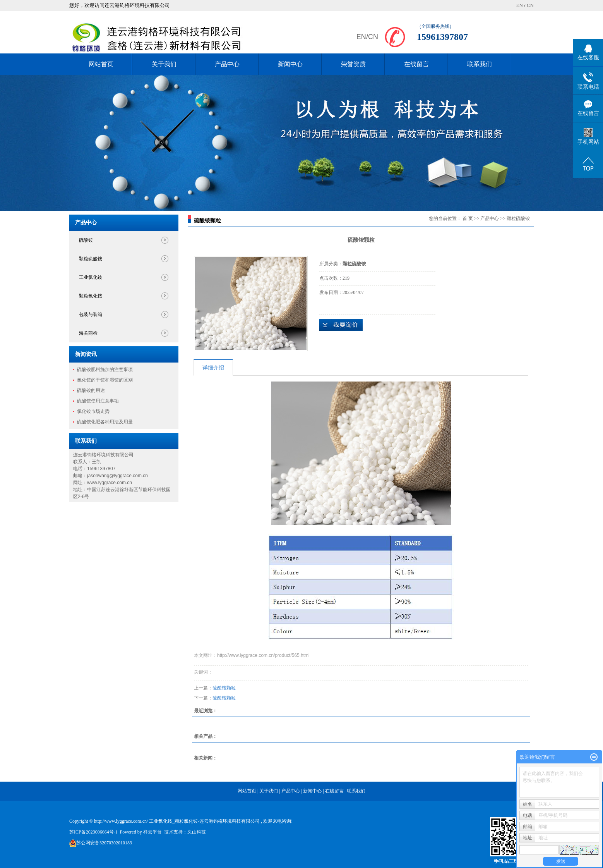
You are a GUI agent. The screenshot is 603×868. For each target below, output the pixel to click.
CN (530, 5)
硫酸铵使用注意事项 (98, 401)
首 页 (468, 218)
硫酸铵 (86, 240)
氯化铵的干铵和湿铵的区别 (105, 380)
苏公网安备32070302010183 (104, 843)
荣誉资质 (353, 64)
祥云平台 (152, 832)
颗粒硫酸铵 (91, 259)
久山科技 (197, 832)
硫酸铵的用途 (91, 390)
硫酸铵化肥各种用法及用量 (105, 422)
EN (519, 5)
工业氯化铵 (91, 277)
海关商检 (88, 333)
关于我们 (164, 64)
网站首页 (101, 64)
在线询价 (341, 325)
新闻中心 (290, 64)
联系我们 (480, 64)
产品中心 (227, 64)
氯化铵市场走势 (93, 411)
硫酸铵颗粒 (224, 688)
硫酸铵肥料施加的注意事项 (105, 370)
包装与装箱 (91, 315)
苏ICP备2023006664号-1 (93, 832)
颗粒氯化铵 (91, 296)
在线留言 (416, 64)
